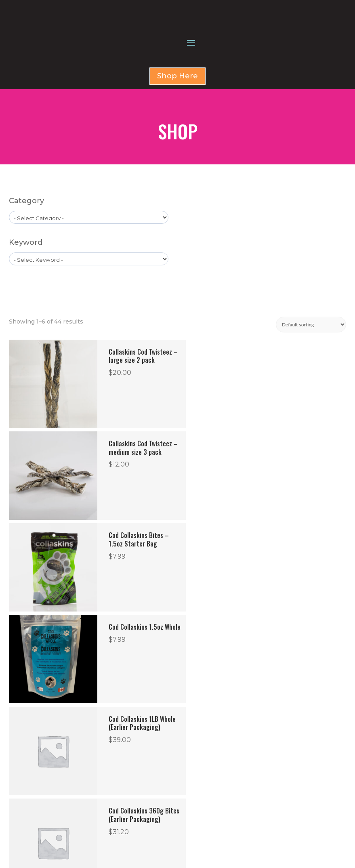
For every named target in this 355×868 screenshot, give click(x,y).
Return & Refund (62, 807)
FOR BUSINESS (213, 737)
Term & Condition (63, 823)
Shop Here (177, 120)
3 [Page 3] (144, 657)
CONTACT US (212, 747)
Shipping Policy (59, 840)
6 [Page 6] (189, 657)
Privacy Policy (57, 791)
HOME (203, 718)
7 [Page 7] (205, 657)
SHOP (203, 727)
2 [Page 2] (128, 657)
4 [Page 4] (161, 657)
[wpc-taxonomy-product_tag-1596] (89, 303)
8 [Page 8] (222, 657)
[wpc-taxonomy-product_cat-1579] (89, 261)
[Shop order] (311, 368)
